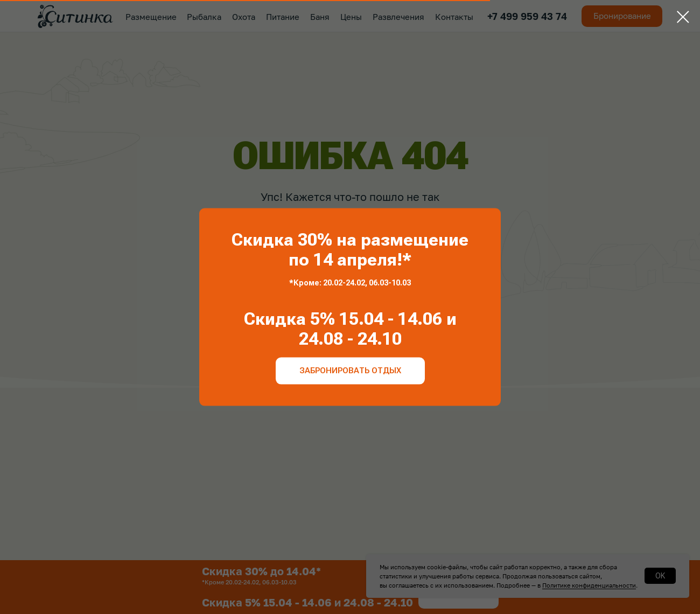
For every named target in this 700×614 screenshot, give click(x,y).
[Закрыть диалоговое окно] (683, 17)
